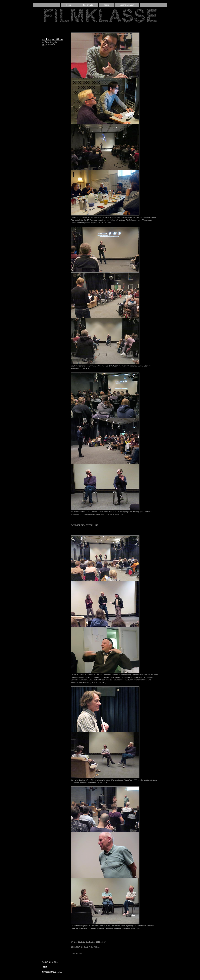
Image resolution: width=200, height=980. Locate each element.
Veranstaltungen (127, 5)
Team (106, 5)
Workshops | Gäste (52, 39)
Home (69, 5)
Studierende (88, 5)
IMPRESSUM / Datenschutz (52, 972)
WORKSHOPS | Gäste (50, 962)
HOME (44, 967)
